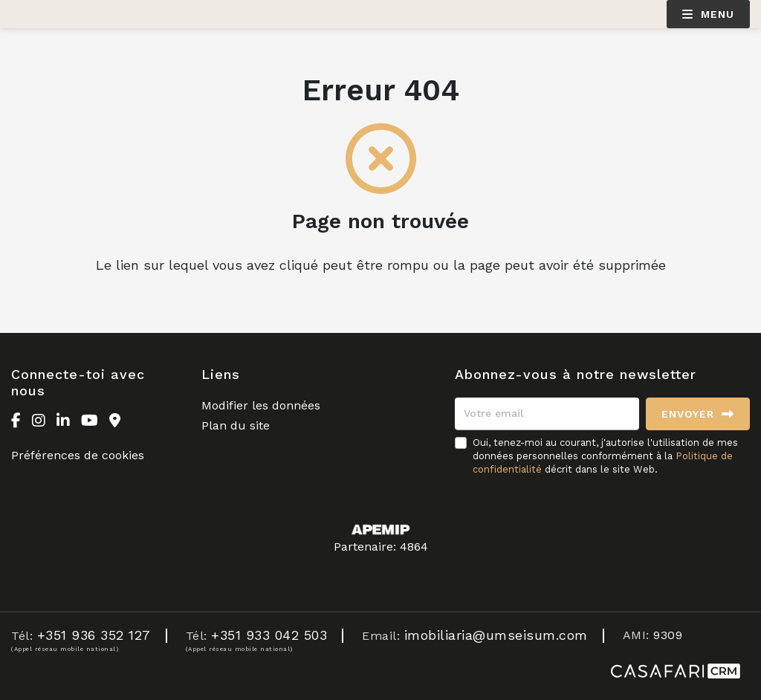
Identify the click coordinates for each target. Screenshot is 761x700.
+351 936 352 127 (94, 635)
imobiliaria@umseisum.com (496, 635)
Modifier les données (261, 405)
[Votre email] (547, 414)
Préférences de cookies (78, 455)
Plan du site (236, 425)
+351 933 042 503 (269, 635)
